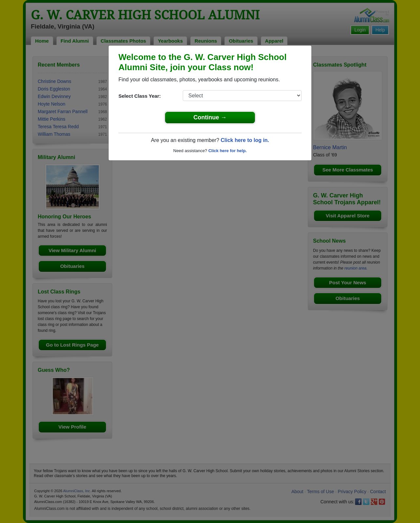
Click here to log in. (245, 140)
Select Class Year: (140, 96)
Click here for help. (228, 151)
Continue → (210, 117)
